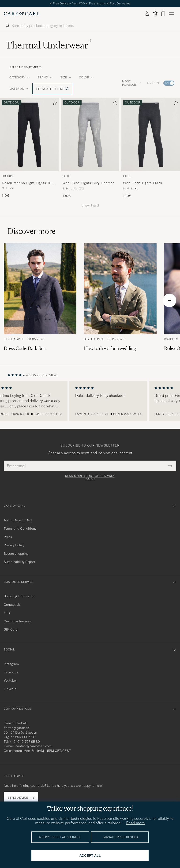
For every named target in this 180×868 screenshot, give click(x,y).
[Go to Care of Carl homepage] (22, 14)
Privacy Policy (14, 545)
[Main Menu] (172, 14)
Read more (135, 823)
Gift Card (11, 629)
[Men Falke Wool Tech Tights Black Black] (151, 135)
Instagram (11, 664)
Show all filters (53, 89)
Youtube (10, 680)
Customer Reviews (17, 621)
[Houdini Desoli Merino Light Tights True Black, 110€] (29, 148)
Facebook (11, 672)
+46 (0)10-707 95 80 (25, 742)
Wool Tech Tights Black (142, 183)
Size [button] (66, 77)
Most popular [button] (131, 83)
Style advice (18, 798)
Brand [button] (45, 77)
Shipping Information (20, 596)
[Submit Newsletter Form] (170, 466)
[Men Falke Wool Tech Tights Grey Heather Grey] (90, 135)
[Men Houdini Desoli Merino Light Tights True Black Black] (29, 135)
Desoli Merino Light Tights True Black (28, 183)
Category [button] (20, 77)
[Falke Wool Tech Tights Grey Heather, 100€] (90, 148)
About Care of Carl (18, 520)
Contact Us (12, 605)
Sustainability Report (19, 562)
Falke (67, 176)
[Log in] (147, 14)
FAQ (7, 613)
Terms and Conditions (20, 528)
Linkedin (10, 689)
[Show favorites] (155, 13)
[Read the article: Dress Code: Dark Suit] (40, 300)
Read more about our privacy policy (90, 477)
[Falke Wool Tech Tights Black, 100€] (151, 148)
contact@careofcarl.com (34, 746)
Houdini (8, 176)
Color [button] (86, 77)
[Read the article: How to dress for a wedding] (120, 300)
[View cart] (163, 13)
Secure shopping (16, 554)
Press (8, 537)
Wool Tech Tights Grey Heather (88, 183)
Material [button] (19, 89)
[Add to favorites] (54, 104)
